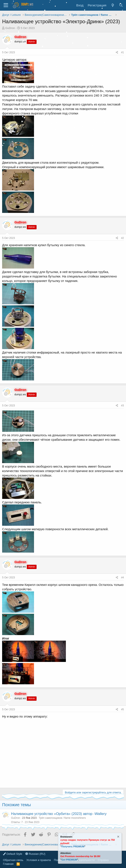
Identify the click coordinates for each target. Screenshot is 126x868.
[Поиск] (121, 5)
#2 (122, 238)
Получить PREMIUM (73, 846)
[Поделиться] (117, 53)
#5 (122, 709)
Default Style (13, 854)
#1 (122, 52)
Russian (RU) (35, 854)
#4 (122, 578)
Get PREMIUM (69, 860)
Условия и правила (39, 860)
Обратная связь (13, 860)
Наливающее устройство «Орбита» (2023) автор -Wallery (59, 814)
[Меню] (6, 5)
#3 (122, 406)
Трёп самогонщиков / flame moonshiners (62, 818)
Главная (8, 864)
